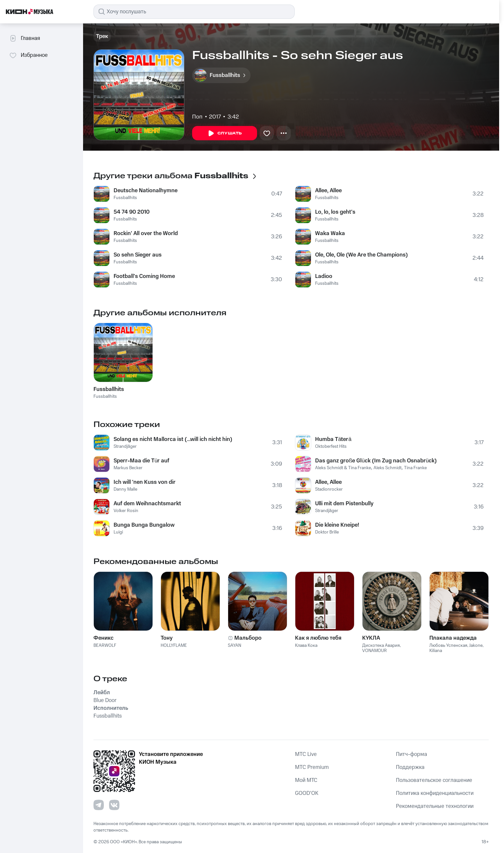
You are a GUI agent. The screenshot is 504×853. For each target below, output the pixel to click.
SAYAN (234, 646)
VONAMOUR (375, 651)
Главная (25, 38)
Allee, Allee (328, 191)
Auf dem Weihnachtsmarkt (147, 504)
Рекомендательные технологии (435, 806)
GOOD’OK (307, 793)
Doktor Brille (327, 532)
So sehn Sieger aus (138, 255)
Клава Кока (306, 646)
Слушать (225, 133)
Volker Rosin (126, 511)
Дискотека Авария (381, 646)
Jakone (476, 646)
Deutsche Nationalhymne (146, 191)
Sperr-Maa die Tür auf (141, 461)
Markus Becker (128, 468)
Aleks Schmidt (387, 468)
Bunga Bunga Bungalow (144, 525)
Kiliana (436, 651)
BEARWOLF (105, 646)
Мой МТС (306, 780)
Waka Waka (330, 233)
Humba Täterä (333, 439)
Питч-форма (412, 754)
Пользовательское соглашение (434, 780)
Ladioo (324, 276)
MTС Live (306, 754)
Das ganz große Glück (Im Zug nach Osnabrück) (376, 461)
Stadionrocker (329, 489)
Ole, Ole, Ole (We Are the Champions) (362, 255)
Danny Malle (125, 489)
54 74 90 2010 (132, 212)
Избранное (28, 55)
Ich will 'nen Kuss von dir (145, 482)
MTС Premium (312, 767)
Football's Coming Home (144, 276)
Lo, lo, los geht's (335, 212)
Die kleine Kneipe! (337, 525)
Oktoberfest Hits (331, 446)
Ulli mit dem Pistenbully (344, 504)
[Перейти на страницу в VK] (114, 805)
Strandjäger (125, 446)
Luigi (118, 532)
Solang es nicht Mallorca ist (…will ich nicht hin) (173, 439)
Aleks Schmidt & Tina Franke (343, 468)
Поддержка (410, 767)
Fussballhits (125, 198)
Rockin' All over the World (146, 233)
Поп (197, 117)
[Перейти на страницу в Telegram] (99, 805)
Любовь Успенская (448, 646)
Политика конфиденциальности (435, 793)
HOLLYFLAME (174, 646)
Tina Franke (415, 468)
